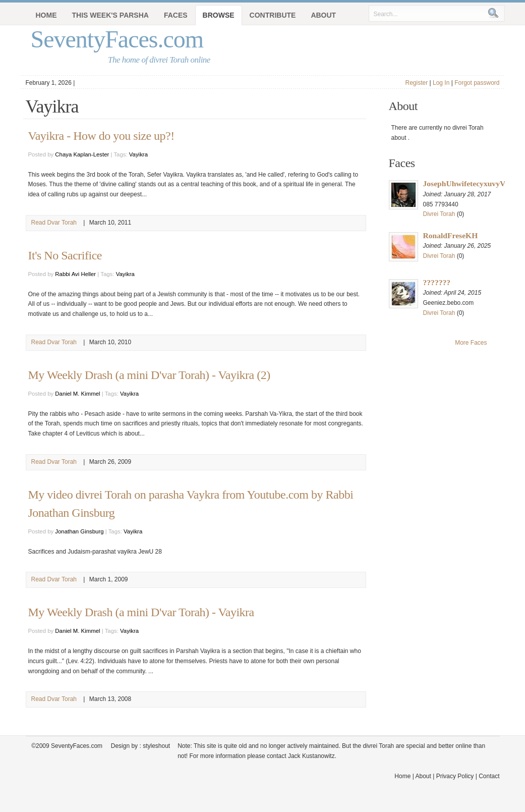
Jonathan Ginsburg (79, 531)
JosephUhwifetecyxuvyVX (467, 183)
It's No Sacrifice (65, 255)
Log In (441, 83)
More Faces (471, 343)
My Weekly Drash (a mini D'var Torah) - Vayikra (141, 612)
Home (46, 15)
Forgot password (477, 83)
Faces (176, 15)
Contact (489, 776)
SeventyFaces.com (117, 39)
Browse (219, 15)
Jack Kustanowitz (311, 756)
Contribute (273, 15)
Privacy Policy (455, 776)
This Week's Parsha (110, 15)
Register (416, 83)
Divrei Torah (439, 214)
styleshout (156, 746)
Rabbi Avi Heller (75, 274)
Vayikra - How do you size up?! (101, 136)
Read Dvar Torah (54, 223)
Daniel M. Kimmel (77, 394)
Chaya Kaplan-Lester (82, 154)
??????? (437, 282)
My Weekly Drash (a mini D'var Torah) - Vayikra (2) (149, 375)
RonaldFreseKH (451, 235)
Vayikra (138, 154)
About (323, 15)
